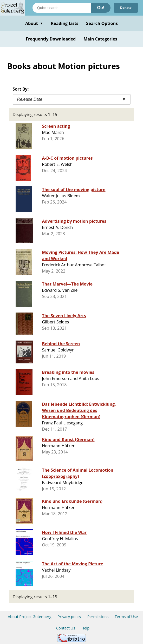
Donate (126, 8)
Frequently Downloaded (51, 39)
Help (85, 628)
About (34, 23)
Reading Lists (65, 23)
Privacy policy (69, 617)
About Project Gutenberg (30, 617)
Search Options (102, 23)
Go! (101, 8)
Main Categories (100, 39)
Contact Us (66, 628)
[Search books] (62, 8)
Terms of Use (126, 617)
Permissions (98, 617)
